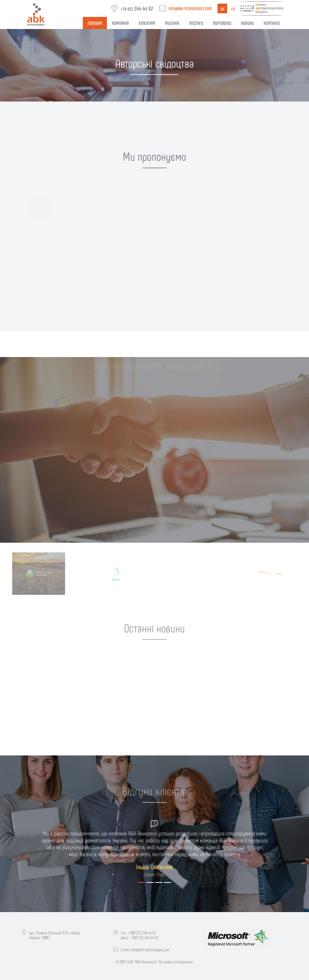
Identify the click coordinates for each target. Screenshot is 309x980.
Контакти (272, 23)
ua (222, 9)
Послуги (196, 23)
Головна (95, 23)
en (233, 9)
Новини (247, 23)
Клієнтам (147, 23)
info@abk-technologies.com (190, 8)
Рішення (172, 23)
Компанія (120, 23)
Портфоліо (222, 23)
